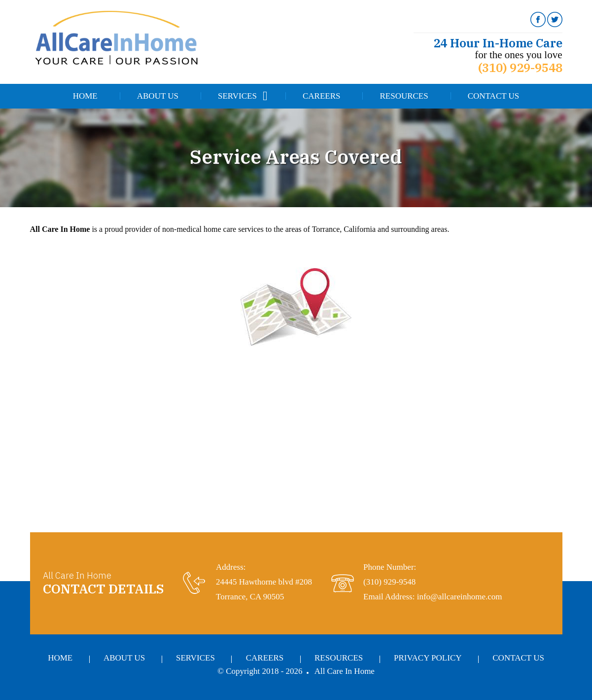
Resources (404, 96)
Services (237, 96)
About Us (158, 96)
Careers (322, 96)
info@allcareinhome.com (460, 597)
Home (85, 96)
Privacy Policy (428, 658)
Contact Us (494, 96)
